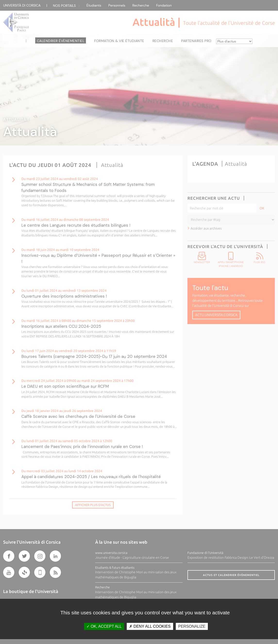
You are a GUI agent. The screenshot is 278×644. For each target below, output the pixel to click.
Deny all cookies (150, 626)
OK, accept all (104, 626)
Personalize (192, 626)
